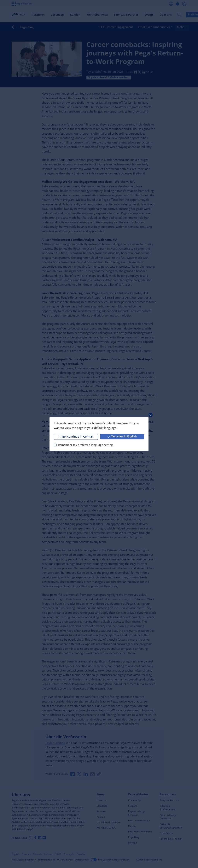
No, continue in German (76, 437)
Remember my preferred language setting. (86, 445)
